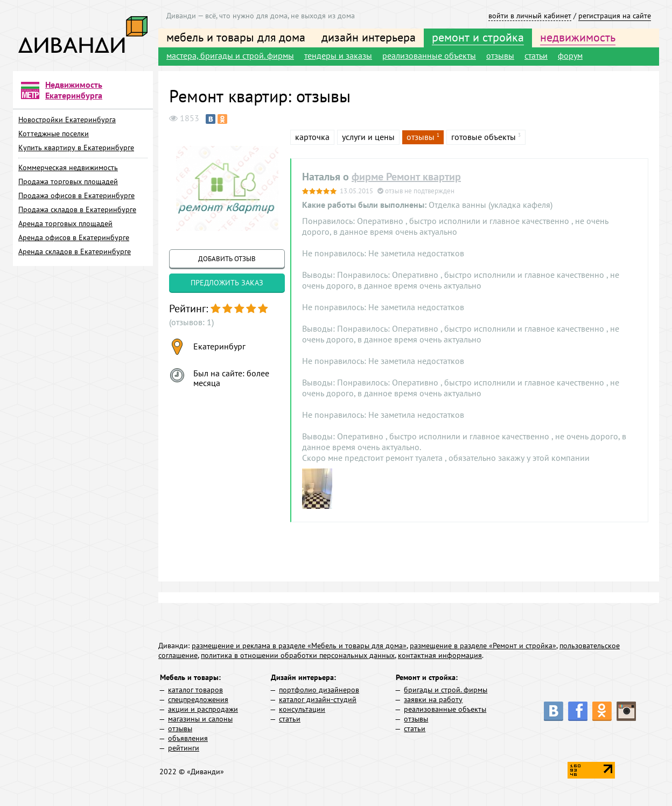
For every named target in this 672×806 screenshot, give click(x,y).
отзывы (500, 55)
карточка (312, 137)
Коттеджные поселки (54, 134)
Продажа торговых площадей (68, 181)
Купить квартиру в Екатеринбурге (76, 148)
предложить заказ (227, 283)
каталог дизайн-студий (318, 699)
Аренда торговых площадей (65, 223)
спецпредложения (198, 699)
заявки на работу (433, 699)
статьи (536, 55)
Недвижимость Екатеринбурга (74, 90)
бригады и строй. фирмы (446, 690)
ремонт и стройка (478, 37)
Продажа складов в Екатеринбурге (77, 209)
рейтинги (184, 748)
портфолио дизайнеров (319, 690)
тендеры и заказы (338, 55)
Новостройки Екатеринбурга (67, 120)
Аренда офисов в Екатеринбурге (74, 237)
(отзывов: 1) (191, 322)
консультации (302, 709)
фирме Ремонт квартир (406, 177)
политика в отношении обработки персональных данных (298, 655)
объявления (188, 738)
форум (570, 55)
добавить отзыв (227, 259)
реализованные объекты (429, 55)
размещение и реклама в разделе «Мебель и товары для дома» (299, 646)
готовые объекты (484, 137)
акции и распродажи (203, 709)
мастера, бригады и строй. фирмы (230, 55)
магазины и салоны (200, 719)
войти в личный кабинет (530, 16)
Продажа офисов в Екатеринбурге (76, 195)
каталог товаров (195, 690)
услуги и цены (368, 137)
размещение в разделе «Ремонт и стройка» (483, 646)
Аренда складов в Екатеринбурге (75, 251)
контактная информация (440, 655)
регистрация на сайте (615, 16)
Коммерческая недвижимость (68, 167)
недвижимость (578, 37)
